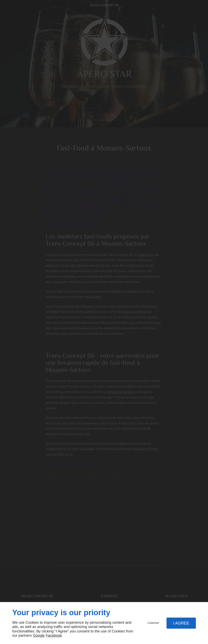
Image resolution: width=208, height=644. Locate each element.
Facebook (54, 635)
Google (39, 635)
